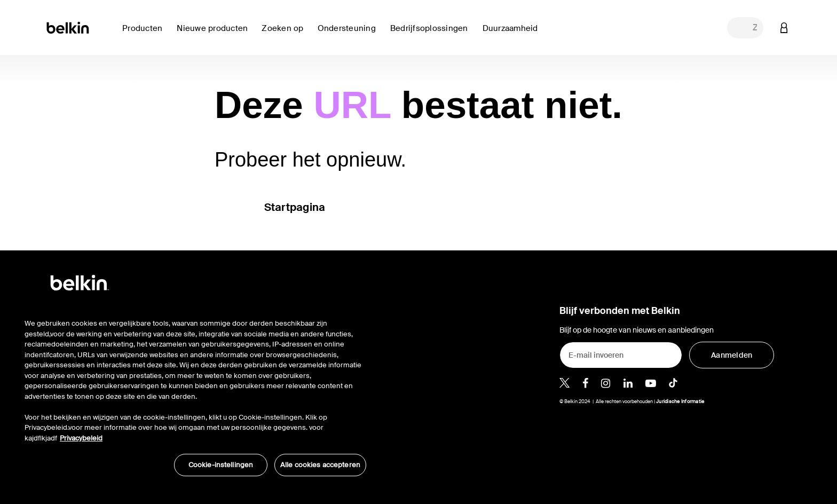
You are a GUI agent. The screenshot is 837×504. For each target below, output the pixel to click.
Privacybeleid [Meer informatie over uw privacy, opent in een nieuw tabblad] (81, 438)
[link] (215, 34)
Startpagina (295, 207)
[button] (784, 27)
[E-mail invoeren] (621, 355)
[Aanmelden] (732, 355)
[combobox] (745, 28)
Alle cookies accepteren (320, 465)
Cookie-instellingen (221, 465)
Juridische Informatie (680, 401)
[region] (195, 392)
